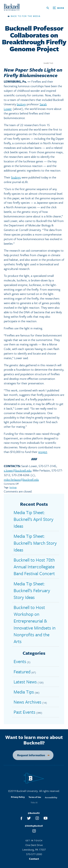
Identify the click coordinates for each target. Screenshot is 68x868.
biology (21, 104)
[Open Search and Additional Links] (55, 8)
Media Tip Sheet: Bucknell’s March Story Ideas (35, 543)
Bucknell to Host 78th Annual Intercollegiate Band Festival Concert (34, 567)
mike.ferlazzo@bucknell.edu (21, 479)
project (43, 452)
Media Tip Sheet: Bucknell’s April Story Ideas (34, 519)
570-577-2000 (34, 855)
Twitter (62, 63)
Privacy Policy (18, 799)
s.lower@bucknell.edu (18, 470)
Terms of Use (35, 800)
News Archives (28, 702)
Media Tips (24, 692)
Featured (22, 672)
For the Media (31, 16)
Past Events (24, 712)
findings (16, 177)
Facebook (57, 63)
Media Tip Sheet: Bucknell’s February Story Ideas (32, 590)
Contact (34, 860)
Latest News (25, 682)
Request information (29, 755)
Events (20, 661)
